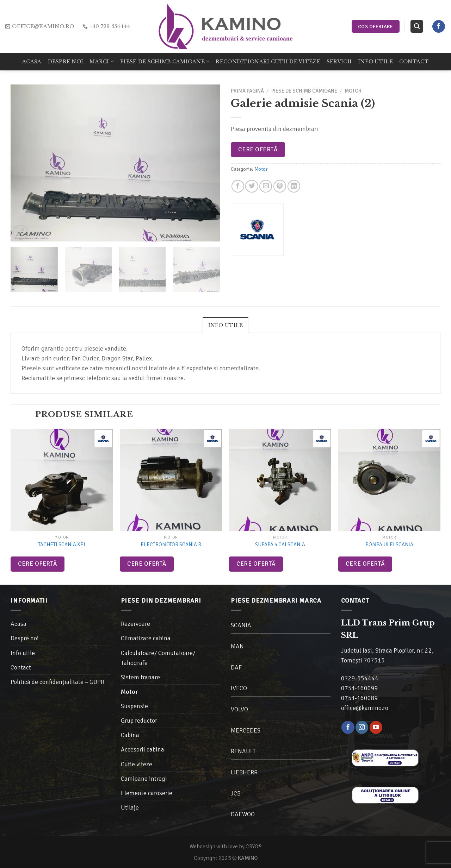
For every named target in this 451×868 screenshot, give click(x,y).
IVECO (239, 688)
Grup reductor (139, 721)
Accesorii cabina (143, 749)
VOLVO (239, 709)
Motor (353, 91)
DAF (236, 667)
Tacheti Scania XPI (62, 545)
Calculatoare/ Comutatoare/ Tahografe (158, 658)
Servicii (339, 62)
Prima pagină (247, 91)
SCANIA (241, 625)
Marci (102, 61)
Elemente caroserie (147, 793)
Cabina (130, 735)
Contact (414, 62)
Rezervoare (135, 624)
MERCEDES (246, 730)
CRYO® (254, 847)
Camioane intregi (144, 779)
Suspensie (134, 706)
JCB (236, 793)
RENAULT (243, 751)
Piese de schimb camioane (165, 61)
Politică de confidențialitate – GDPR (57, 682)
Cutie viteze (137, 764)
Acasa (32, 62)
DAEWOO (243, 814)
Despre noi (66, 62)
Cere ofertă (258, 149)
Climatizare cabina (146, 638)
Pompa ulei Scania (389, 545)
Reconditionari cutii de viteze (268, 62)
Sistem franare (140, 677)
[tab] (226, 325)
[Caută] (417, 26)
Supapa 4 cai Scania (280, 545)
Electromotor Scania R (171, 545)
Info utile (375, 62)
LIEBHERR (244, 772)
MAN (237, 646)
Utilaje (130, 807)
